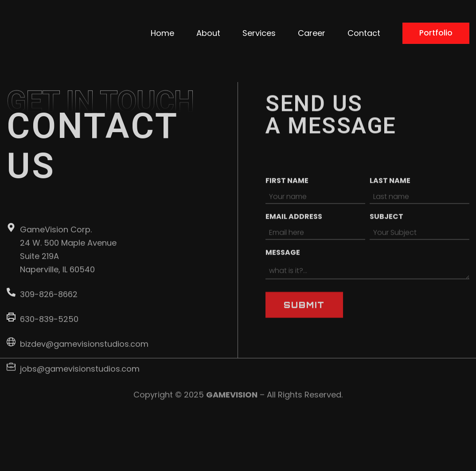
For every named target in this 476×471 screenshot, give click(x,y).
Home (252, 27)
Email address (294, 246)
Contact (453, 27)
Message (283, 282)
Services (348, 27)
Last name (390, 210)
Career (401, 27)
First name (287, 210)
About (297, 27)
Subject (386, 246)
